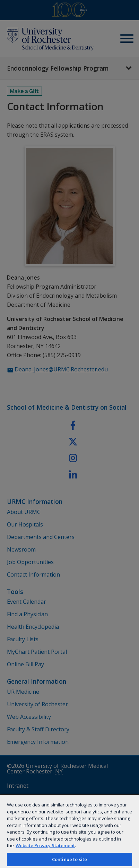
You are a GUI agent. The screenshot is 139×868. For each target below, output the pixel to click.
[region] (69, 831)
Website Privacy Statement (45, 845)
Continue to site (69, 859)
